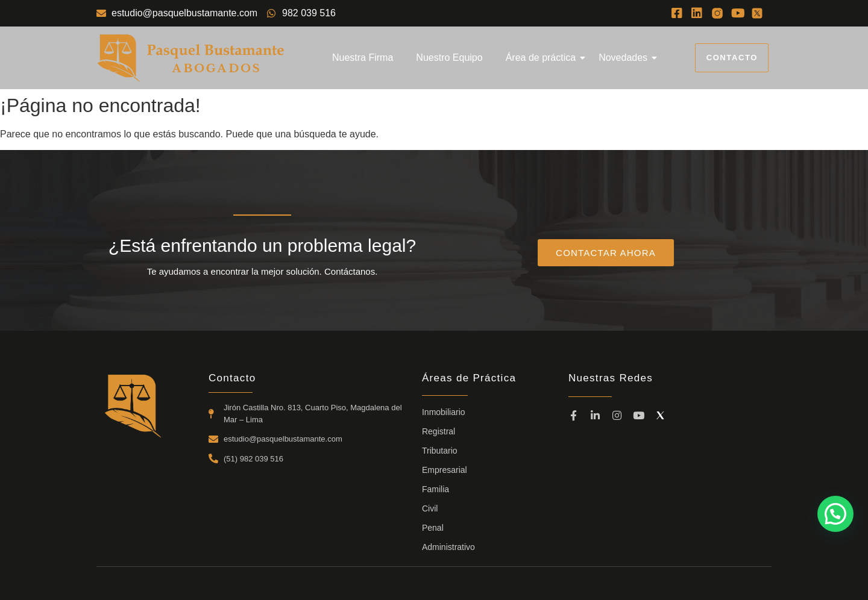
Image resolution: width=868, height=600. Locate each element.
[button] (835, 514)
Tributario (440, 451)
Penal (433, 528)
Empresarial (445, 470)
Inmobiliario (444, 412)
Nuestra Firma (363, 58)
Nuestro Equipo (449, 58)
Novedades (625, 58)
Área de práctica (543, 58)
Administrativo (448, 547)
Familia (436, 489)
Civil (430, 508)
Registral (439, 431)
